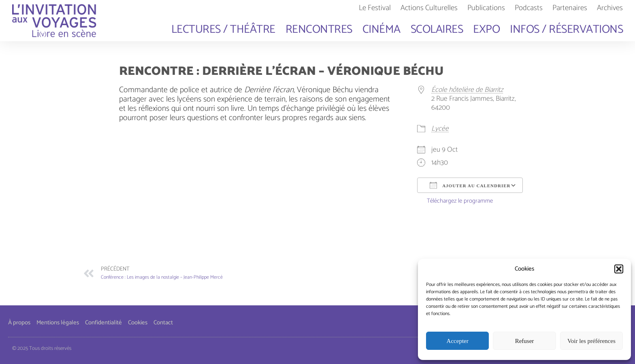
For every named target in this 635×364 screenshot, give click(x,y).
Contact (163, 323)
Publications (486, 8)
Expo (486, 30)
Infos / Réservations (566, 30)
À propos (19, 323)
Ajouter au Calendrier (470, 185)
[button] (619, 269)
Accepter (458, 341)
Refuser (525, 341)
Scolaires (437, 30)
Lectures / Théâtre (223, 30)
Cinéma (381, 30)
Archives (610, 8)
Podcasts (529, 8)
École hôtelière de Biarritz (467, 90)
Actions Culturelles (429, 8)
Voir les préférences (591, 341)
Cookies (138, 323)
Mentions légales (58, 323)
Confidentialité (103, 323)
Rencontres (319, 30)
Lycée (440, 129)
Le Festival (375, 8)
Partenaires (570, 8)
